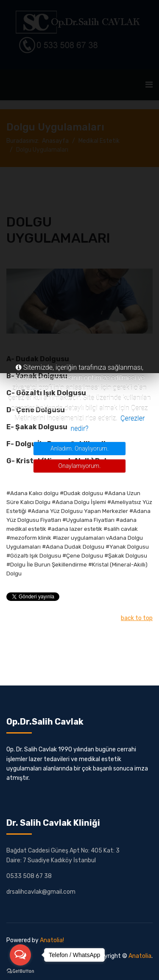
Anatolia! (52, 940)
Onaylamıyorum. (80, 466)
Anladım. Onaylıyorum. (79, 448)
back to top (137, 618)
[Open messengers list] (20, 955)
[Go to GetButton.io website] (20, 971)
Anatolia (140, 956)
